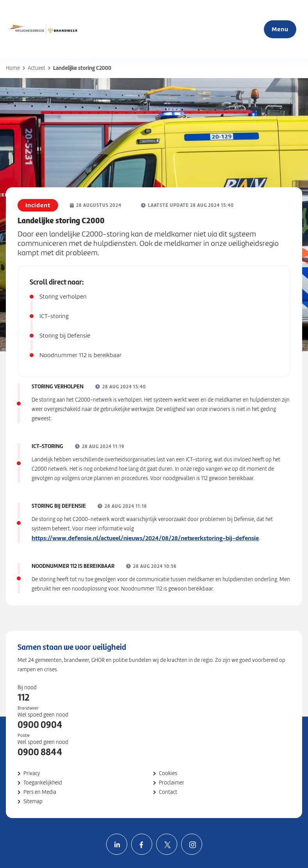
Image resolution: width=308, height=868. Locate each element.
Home (13, 68)
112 (23, 697)
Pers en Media (40, 792)
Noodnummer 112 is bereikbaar (80, 355)
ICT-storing (54, 316)
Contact (168, 792)
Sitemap (33, 801)
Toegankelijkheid (43, 783)
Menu (280, 29)
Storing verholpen (63, 297)
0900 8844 (40, 752)
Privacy (32, 773)
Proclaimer (172, 783)
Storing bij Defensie (65, 336)
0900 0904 (40, 725)
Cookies (168, 773)
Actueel (36, 68)
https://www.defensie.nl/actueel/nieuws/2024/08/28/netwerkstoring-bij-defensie (145, 538)
